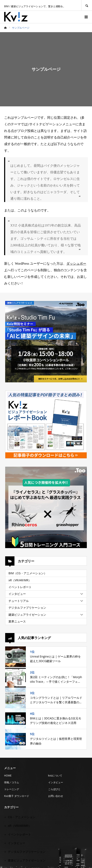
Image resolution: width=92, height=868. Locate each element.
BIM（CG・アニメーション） (28, 573)
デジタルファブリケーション (27, 608)
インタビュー (17, 594)
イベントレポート (20, 587)
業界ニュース (17, 621)
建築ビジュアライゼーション (27, 615)
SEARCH (87, 5)
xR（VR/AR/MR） (20, 580)
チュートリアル (19, 601)
